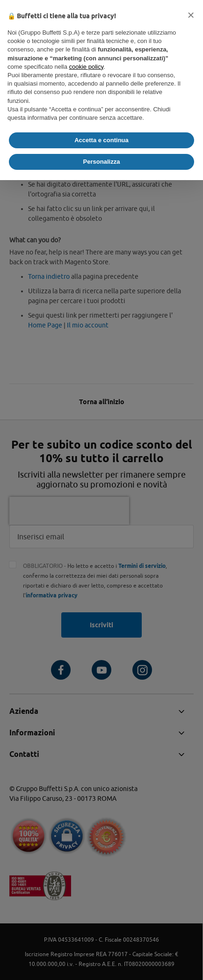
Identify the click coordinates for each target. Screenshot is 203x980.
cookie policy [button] (86, 67)
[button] (191, 15)
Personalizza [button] (102, 162)
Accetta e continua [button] (101, 140)
